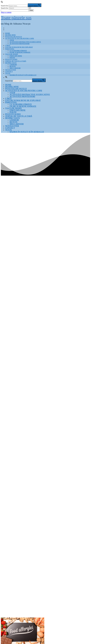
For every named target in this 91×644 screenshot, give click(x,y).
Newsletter (11, 70)
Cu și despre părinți (18, 51)
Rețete (13, 66)
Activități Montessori (19, 44)
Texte (8, 73)
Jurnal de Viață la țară (16, 61)
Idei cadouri (15, 68)
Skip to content (6, 12)
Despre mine (10, 35)
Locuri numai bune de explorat (19, 47)
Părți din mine (16, 56)
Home (8, 33)
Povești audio (11, 59)
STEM (12, 40)
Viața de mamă (12, 54)
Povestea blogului (14, 37)
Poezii (12, 58)
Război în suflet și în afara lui (23, 75)
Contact (9, 72)
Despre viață (11, 63)
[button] (2, 2)
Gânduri (13, 65)
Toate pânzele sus (16, 18)
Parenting (10, 49)
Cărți (8, 45)
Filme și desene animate (20, 52)
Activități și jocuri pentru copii (20, 39)
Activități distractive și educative (25, 42)
